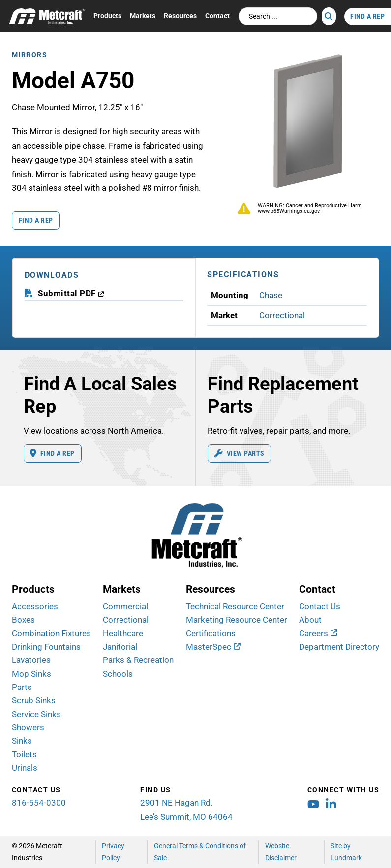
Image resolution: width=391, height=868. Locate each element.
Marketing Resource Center (237, 620)
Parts (22, 687)
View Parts (240, 454)
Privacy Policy (113, 852)
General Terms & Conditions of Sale (200, 852)
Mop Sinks (31, 674)
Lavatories (31, 660)
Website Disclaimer (281, 852)
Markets (143, 16)
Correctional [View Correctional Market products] (282, 315)
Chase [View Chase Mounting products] (271, 295)
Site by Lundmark (346, 852)
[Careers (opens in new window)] (318, 633)
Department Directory (339, 647)
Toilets (24, 754)
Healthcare (123, 633)
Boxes (23, 620)
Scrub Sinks (34, 700)
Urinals (25, 768)
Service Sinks (36, 714)
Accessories (35, 606)
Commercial (125, 606)
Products (107, 16)
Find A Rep (367, 16)
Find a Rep (36, 220)
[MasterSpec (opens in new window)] (213, 647)
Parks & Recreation (138, 660)
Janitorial (120, 647)
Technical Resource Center (235, 606)
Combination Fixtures (51, 633)
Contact (217, 16)
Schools (118, 674)
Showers (28, 727)
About (310, 620)
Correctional (126, 620)
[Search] (329, 16)
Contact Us (320, 606)
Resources (180, 16)
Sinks (22, 741)
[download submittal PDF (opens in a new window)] (71, 293)
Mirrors (30, 55)
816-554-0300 (39, 803)
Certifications (211, 633)
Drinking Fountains (46, 647)
